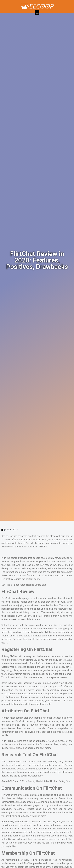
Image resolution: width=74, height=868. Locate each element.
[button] (37, 13)
